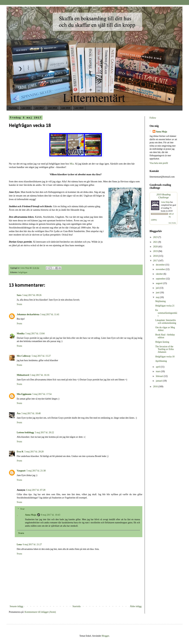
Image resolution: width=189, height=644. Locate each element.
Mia (72, 164)
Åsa (19, 413)
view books (172, 223)
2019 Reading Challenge (164, 196)
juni (158, 293)
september (161, 279)
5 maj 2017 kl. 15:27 (41, 356)
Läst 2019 (66, 108)
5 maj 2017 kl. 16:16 (40, 375)
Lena (19, 544)
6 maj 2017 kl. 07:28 (36, 490)
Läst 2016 (26, 108)
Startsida (13, 108)
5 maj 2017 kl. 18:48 (31, 413)
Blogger (105, 636)
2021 (156, 242)
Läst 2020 (79, 108)
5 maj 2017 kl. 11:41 (50, 314)
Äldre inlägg (136, 606)
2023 (156, 237)
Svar (22, 509)
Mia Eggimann (24, 394)
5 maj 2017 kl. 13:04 (35, 334)
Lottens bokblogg (25, 432)
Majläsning (160, 301)
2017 (156, 261)
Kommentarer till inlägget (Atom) (40, 612)
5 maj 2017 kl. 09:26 (32, 295)
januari (159, 381)
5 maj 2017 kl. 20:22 (44, 432)
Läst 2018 (53, 108)
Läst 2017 (39, 108)
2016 (156, 387)
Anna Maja (31, 515)
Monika (21, 334)
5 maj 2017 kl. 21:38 (36, 471)
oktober (160, 274)
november (161, 269)
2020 (156, 247)
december (161, 265)
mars (158, 371)
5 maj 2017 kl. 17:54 (42, 394)
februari (160, 376)
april (158, 367)
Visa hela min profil (159, 163)
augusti (159, 283)
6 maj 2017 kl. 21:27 (32, 544)
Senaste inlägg (16, 606)
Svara (19, 304)
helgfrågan (23, 272)
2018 (156, 256)
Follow (153, 118)
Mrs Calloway (24, 356)
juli (158, 288)
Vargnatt (21, 471)
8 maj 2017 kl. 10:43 (51, 515)
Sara (19, 295)
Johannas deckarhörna (28, 314)
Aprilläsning (161, 361)
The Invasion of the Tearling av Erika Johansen (165, 349)
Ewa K (20, 452)
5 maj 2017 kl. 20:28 (34, 452)
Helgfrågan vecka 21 (165, 306)
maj (158, 297)
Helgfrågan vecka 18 (165, 357)
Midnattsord (23, 375)
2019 (156, 251)
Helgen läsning (162, 342)
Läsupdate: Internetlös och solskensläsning (166, 322)
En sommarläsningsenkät (166, 313)
